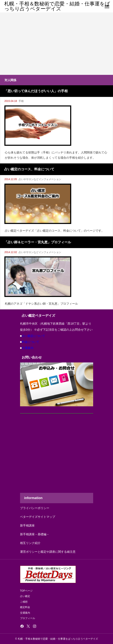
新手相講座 (27, 525)
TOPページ (26, 591)
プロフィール (28, 618)
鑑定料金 (25, 607)
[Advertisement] (56, 44)
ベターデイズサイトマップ (38, 517)
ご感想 (24, 602)
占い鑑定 (25, 596)
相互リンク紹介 (30, 543)
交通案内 (28, 348)
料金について (30, 342)
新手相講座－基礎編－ (35, 534)
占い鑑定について (33, 336)
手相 (21, 101)
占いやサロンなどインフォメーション (40, 179)
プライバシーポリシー (35, 508)
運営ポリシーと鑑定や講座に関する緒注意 (48, 552)
